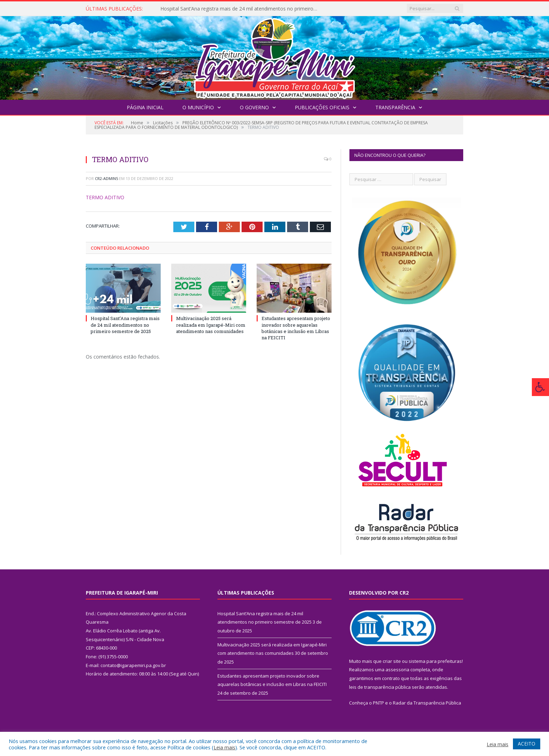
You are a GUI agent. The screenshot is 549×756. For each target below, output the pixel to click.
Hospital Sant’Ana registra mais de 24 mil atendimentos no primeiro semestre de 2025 (241, 9)
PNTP (378, 703)
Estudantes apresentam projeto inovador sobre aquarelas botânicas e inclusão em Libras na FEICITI (296, 328)
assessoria (397, 670)
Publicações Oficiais (322, 107)
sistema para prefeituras (435, 661)
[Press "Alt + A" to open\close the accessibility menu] (540, 387)
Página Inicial (145, 107)
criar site (392, 661)
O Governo (254, 107)
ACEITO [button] (527, 744)
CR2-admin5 (106, 178)
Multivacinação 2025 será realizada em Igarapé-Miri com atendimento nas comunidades (211, 325)
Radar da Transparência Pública (427, 703)
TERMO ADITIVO (105, 197)
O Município (198, 107)
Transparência (395, 107)
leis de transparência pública (380, 687)
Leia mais (224, 747)
